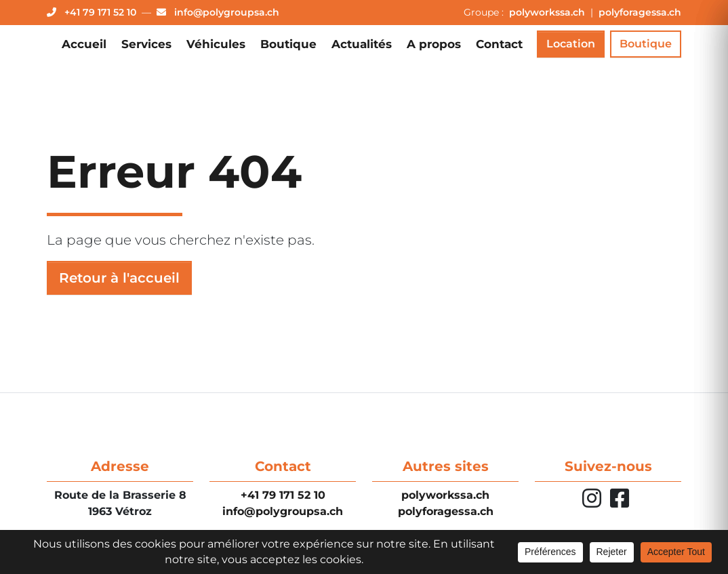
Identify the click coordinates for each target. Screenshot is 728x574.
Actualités (362, 44)
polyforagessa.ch (640, 12)
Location (571, 44)
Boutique (288, 44)
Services (146, 44)
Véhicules (216, 44)
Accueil (84, 44)
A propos (434, 44)
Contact (499, 44)
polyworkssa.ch (548, 12)
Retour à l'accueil (119, 278)
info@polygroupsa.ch (283, 511)
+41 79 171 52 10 (283, 495)
